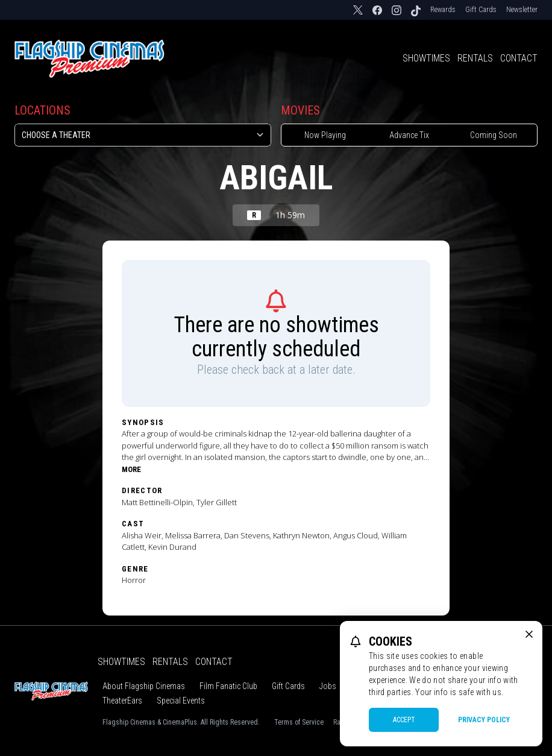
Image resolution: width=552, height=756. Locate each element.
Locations (42, 110)
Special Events (181, 701)
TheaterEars (122, 701)
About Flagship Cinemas (144, 686)
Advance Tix (409, 135)
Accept (404, 720)
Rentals (475, 58)
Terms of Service (299, 722)
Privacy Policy (484, 720)
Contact (519, 58)
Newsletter (522, 10)
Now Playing (325, 135)
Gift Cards (481, 10)
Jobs (328, 686)
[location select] (143, 135)
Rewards (443, 10)
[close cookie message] (529, 634)
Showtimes (426, 58)
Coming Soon (494, 135)
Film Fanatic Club (228, 686)
